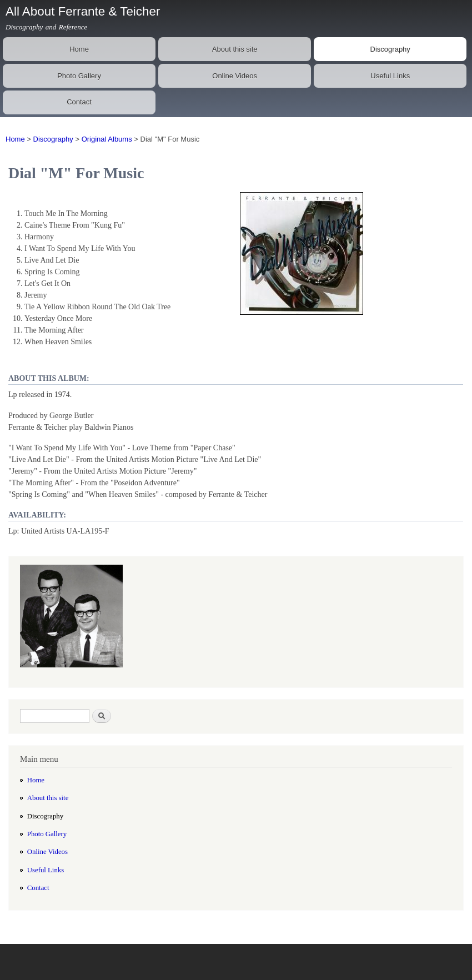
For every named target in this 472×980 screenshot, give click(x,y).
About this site (235, 49)
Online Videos (235, 76)
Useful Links (390, 76)
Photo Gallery (79, 76)
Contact (79, 102)
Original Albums (107, 139)
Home (79, 49)
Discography (390, 49)
